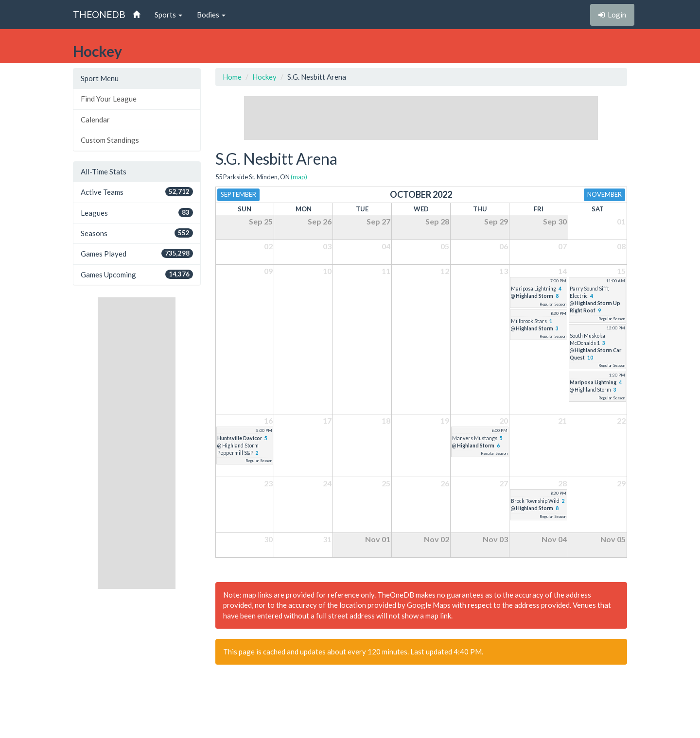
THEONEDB (99, 14)
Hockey (264, 77)
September (238, 194)
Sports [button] (168, 15)
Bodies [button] (211, 15)
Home (232, 77)
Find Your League (109, 99)
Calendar (95, 120)
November (604, 194)
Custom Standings (110, 140)
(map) (299, 177)
